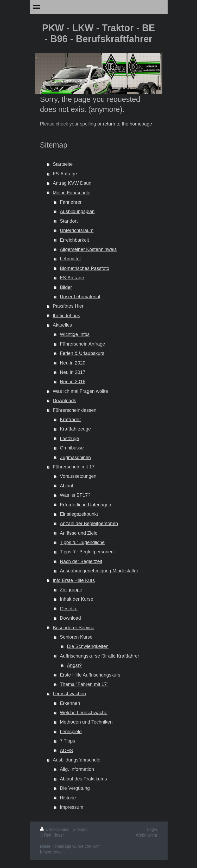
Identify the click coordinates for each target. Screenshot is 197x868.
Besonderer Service (74, 628)
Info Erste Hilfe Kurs (74, 580)
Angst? (74, 665)
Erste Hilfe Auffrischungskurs (90, 675)
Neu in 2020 (73, 363)
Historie (68, 798)
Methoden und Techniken (86, 722)
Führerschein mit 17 (74, 467)
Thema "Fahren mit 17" (84, 684)
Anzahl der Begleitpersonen (89, 524)
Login (152, 829)
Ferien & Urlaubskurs (82, 353)
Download (70, 618)
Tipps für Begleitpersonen (87, 552)
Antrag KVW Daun (72, 183)
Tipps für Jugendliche (82, 542)
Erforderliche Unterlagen (85, 505)
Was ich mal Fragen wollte (81, 391)
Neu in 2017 (73, 372)
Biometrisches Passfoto (85, 268)
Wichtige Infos (75, 334)
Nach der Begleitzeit (81, 561)
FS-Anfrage (65, 174)
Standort (69, 221)
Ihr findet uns (66, 316)
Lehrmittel (70, 259)
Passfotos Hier (68, 306)
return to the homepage (127, 124)
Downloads (65, 401)
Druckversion (55, 829)
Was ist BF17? (75, 495)
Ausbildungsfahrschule (77, 760)
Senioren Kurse (76, 637)
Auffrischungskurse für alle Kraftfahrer (100, 656)
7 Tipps (68, 741)
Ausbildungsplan (77, 211)
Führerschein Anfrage (82, 344)
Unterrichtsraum (77, 230)
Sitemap (80, 829)
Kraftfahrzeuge (75, 429)
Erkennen (70, 703)
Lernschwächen (69, 694)
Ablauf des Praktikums (83, 779)
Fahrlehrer (71, 202)
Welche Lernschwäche (84, 713)
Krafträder (70, 420)
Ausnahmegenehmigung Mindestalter (99, 571)
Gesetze (69, 609)
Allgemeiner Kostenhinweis (88, 249)
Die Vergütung (75, 788)
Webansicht (146, 835)
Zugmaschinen (75, 458)
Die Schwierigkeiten (88, 646)
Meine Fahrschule (72, 193)
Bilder (66, 287)
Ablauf (67, 486)
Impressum (72, 807)
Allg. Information (77, 769)
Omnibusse (72, 448)
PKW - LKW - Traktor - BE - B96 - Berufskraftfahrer (99, 33)
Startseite (63, 164)
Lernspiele (71, 732)
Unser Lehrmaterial (80, 297)
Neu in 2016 (73, 382)
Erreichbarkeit (74, 240)
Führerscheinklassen (75, 410)
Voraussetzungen (78, 476)
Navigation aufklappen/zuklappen (99, 7)
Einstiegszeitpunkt (79, 514)
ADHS (66, 751)
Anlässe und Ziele (79, 533)
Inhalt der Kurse (77, 599)
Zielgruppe (71, 590)
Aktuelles (62, 325)
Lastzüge (69, 439)
